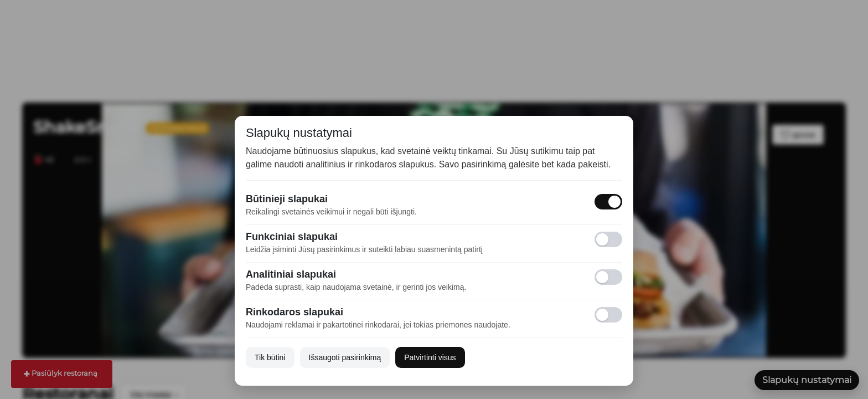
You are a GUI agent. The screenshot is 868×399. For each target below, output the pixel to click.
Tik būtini (270, 357)
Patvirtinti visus (430, 357)
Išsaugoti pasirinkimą (345, 357)
